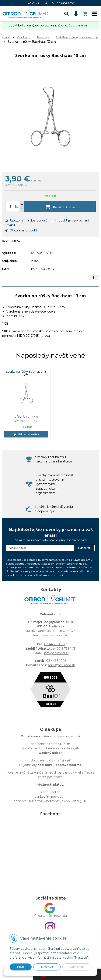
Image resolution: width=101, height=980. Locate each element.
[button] (66, 14)
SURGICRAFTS (42, 253)
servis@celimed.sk (61, 665)
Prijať (20, 967)
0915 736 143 (66, 649)
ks (17, 207)
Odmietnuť (77, 967)
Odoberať (84, 548)
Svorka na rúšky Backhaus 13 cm (26, 373)
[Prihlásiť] (76, 14)
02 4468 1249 (56, 661)
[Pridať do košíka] (60, 206)
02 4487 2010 (65, 3)
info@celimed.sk (38, 3)
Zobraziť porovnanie (72, 25)
